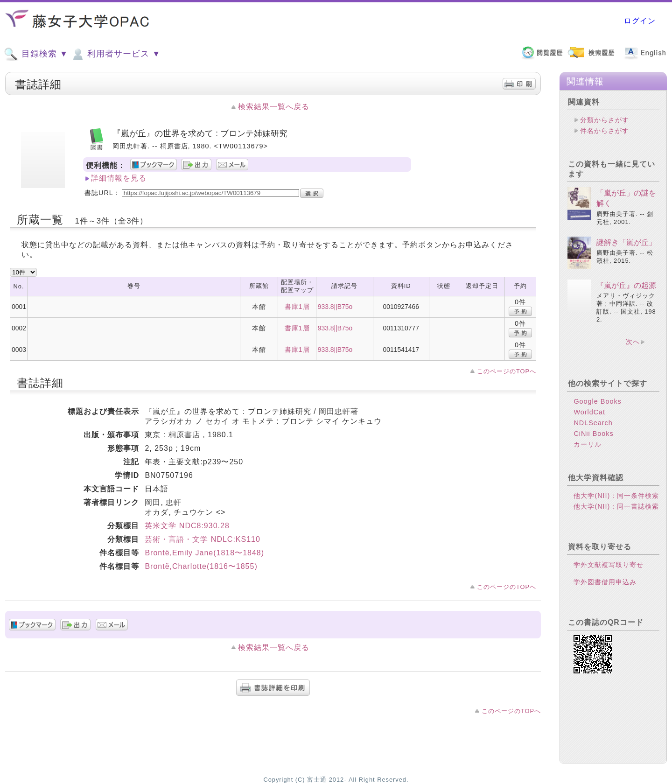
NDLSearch (593, 423)
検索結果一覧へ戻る (274, 107)
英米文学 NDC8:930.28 (187, 526)
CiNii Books (593, 434)
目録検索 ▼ (36, 54)
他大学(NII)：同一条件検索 (616, 496)
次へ (633, 342)
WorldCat (589, 412)
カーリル (588, 444)
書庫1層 (297, 307)
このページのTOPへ (507, 371)
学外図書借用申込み (605, 582)
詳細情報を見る (119, 178)
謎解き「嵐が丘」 (626, 242)
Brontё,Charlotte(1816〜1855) (201, 566)
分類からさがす (605, 120)
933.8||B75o (335, 307)
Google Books (597, 401)
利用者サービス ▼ (115, 54)
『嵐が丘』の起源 (626, 285)
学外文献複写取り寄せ (609, 565)
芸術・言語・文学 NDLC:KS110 (203, 539)
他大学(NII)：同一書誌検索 (616, 506)
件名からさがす (605, 131)
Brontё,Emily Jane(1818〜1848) (204, 553)
